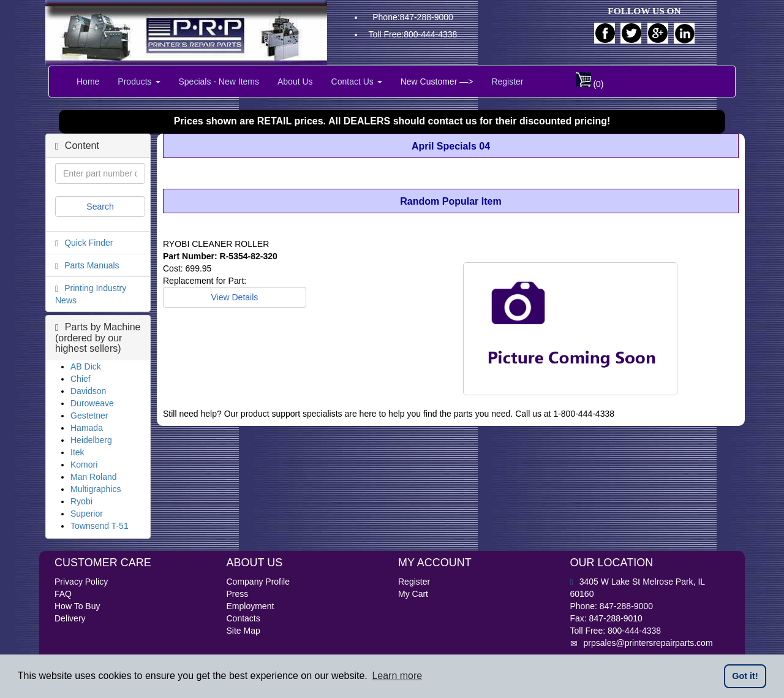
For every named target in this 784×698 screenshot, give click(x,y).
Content (77, 146)
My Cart (413, 594)
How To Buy (77, 606)
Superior (87, 514)
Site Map (243, 631)
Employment (251, 606)
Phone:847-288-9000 (413, 17)
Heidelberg (91, 440)
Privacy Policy (81, 582)
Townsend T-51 (100, 526)
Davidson (88, 391)
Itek (77, 452)
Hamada (87, 428)
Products (139, 82)
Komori (84, 465)
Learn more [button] (397, 676)
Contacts (243, 618)
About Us (295, 82)
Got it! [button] (745, 676)
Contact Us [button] (357, 82)
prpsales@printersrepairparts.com (642, 643)
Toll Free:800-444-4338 (413, 34)
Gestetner (89, 415)
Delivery (70, 618)
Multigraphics (96, 489)
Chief (81, 379)
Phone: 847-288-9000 (612, 606)
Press (238, 594)
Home (88, 82)
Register (507, 82)
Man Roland (94, 477)
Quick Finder (89, 243)
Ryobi (81, 501)
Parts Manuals (92, 265)
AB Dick (86, 366)
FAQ (63, 594)
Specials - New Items (219, 82)
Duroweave (92, 403)
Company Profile (258, 582)
